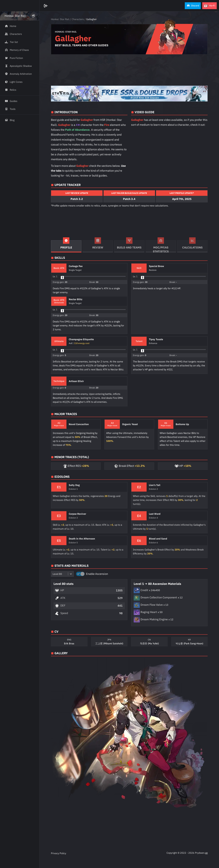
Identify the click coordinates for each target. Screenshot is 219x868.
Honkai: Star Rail (60, 19)
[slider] (62, 278)
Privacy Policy (59, 853)
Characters (78, 19)
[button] (193, 6)
